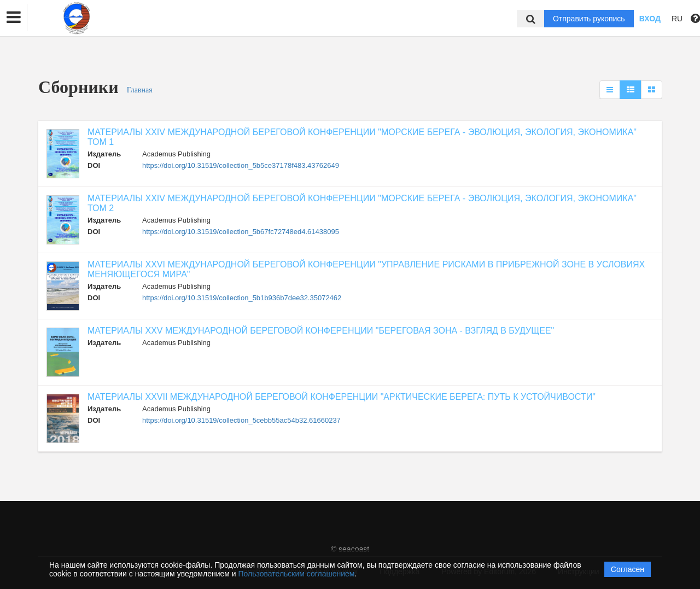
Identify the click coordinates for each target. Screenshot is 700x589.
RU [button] (677, 19)
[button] (14, 18)
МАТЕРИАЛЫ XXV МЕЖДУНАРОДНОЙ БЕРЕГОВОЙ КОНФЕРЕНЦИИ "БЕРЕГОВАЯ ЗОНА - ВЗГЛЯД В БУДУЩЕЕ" (321, 331)
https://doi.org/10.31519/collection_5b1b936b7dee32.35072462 (242, 298)
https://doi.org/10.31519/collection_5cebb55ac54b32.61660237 (241, 420)
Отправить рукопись (589, 19)
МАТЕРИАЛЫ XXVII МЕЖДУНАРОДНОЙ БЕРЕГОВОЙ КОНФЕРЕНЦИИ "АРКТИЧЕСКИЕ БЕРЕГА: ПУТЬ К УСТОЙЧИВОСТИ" (342, 397)
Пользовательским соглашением (297, 574)
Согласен (628, 569)
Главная (140, 90)
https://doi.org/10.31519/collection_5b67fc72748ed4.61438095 (241, 232)
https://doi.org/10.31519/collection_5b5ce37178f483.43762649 (241, 165)
